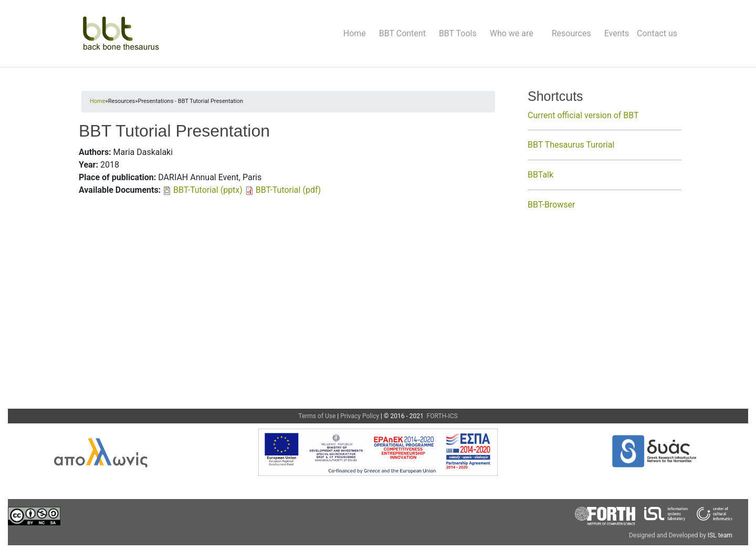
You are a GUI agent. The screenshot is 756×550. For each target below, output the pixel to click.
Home (355, 33)
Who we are (512, 33)
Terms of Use (317, 416)
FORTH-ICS (442, 416)
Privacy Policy (360, 416)
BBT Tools (458, 33)
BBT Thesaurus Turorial (571, 145)
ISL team (720, 535)
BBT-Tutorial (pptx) (208, 190)
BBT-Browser (551, 205)
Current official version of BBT (583, 115)
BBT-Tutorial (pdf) (288, 190)
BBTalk (540, 175)
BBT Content (402, 33)
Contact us (657, 33)
